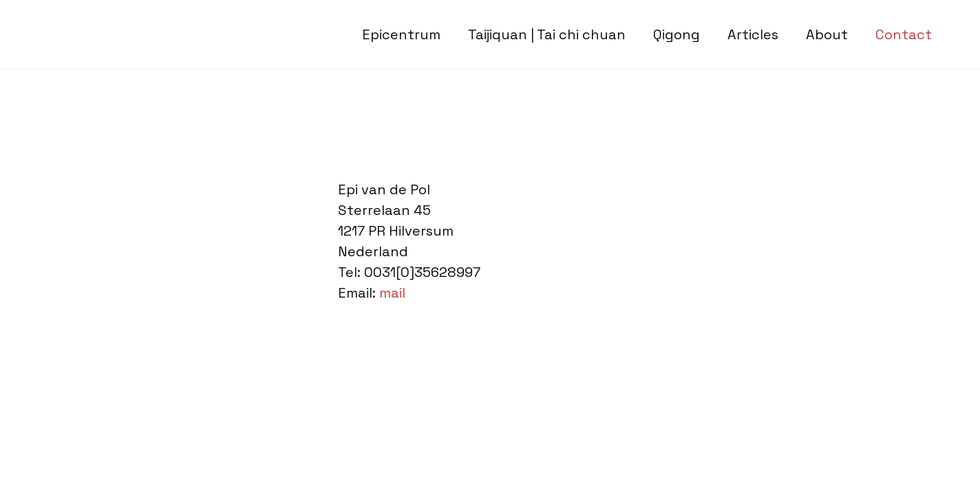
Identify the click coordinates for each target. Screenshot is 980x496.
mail (392, 293)
